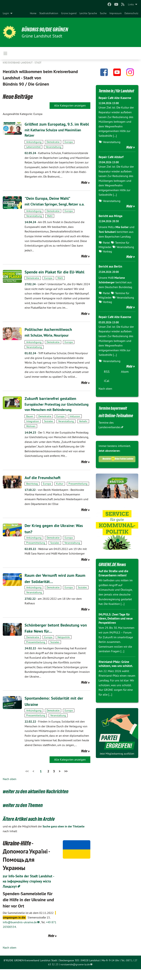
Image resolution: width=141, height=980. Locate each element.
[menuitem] (33, 13)
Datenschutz (131, 13)
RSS (107, 378)
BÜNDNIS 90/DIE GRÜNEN (48, 29)
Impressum (115, 13)
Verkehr (83, 432)
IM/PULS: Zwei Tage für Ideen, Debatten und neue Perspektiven (117, 624)
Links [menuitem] (131, 4)
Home (33, 13)
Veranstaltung (54, 153)
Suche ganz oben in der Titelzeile (64, 837)
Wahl (50, 222)
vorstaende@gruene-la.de (75, 975)
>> (66, 782)
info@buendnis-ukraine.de (20, 933)
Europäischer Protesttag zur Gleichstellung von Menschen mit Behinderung (51, 415)
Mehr (84, 189)
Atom (125, 378)
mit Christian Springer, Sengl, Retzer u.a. (56, 210)
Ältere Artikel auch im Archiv (33, 829)
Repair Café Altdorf (112, 163)
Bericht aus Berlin (111, 272)
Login (6, 13)
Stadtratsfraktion (49, 13)
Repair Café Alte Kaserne (116, 104)
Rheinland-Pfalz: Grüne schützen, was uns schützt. (115, 672)
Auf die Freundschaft (44, 488)
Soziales (49, 432)
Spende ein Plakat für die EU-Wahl (57, 278)
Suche (103, 13)
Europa (69, 148)
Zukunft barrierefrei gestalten (52, 404)
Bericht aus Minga (111, 222)
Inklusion (75, 427)
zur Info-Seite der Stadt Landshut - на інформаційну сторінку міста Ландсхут (30, 892)
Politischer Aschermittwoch (50, 335)
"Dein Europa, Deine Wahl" (49, 204)
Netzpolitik (64, 648)
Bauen (30, 427)
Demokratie (53, 148)
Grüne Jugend (69, 13)
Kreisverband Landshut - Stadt (22, 63)
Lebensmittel (33, 153)
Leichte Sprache (88, 13)
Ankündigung (34, 148)
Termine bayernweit (115, 414)
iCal (107, 387)
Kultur (60, 494)
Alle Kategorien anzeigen (70, 105)
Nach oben (10, 790)
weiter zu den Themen (26, 816)
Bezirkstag (32, 494)
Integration (33, 432)
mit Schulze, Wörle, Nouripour (48, 341)
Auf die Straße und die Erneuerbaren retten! (115, 579)
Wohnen (31, 437)
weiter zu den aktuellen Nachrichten (41, 802)
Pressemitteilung (78, 494)
